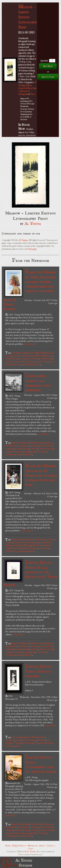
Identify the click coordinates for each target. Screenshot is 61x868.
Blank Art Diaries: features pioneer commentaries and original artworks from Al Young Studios (30, 290)
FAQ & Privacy (19, 846)
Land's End (44, 548)
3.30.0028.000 (12, 359)
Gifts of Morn (16, 548)
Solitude (9, 551)
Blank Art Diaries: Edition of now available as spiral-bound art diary (41, 475)
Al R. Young (30, 851)
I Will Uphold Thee (31, 364)
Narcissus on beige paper (25, 542)
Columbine (10, 454)
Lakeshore (10, 740)
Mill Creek (42, 740)
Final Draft (28, 454)
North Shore (36, 443)
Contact (51, 846)
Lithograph (23, 94)
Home (8, 846)
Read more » (30, 344)
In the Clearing (29, 740)
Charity (24, 353)
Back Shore (37, 545)
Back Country (27, 743)
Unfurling (27, 545)
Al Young (33, 224)
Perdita (31, 551)
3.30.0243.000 (46, 359)
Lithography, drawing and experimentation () (38, 383)
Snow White (31, 737)
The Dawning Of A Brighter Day (38, 356)
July (34, 451)
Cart (31, 848)
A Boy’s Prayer (46, 446)
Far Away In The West (29, 359)
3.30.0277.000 (42, 361)
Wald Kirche (11, 446)
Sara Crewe (17, 356)
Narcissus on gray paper (21, 451)
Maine (19, 454)
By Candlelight (18, 737)
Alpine (28, 85)
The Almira (42, 451)
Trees (33, 94)
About (42, 846)
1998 (36, 743)
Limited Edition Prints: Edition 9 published (39, 671)
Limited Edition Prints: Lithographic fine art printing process (41, 764)
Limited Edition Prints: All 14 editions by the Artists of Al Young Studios (30, 573)
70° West (16, 743)
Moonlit (18, 449)
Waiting (26, 449)
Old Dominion (24, 446)
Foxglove (9, 449)
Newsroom (33, 846)
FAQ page (32, 249)
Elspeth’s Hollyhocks (21, 443)
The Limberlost (20, 551)
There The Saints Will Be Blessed (20, 361)
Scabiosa (35, 446)
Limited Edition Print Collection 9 (27, 90)
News (18, 746)
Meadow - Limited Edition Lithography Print (28, 17)
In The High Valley (36, 353)
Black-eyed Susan (30, 548)
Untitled (34, 449)
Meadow (16, 353)
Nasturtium (48, 443)
